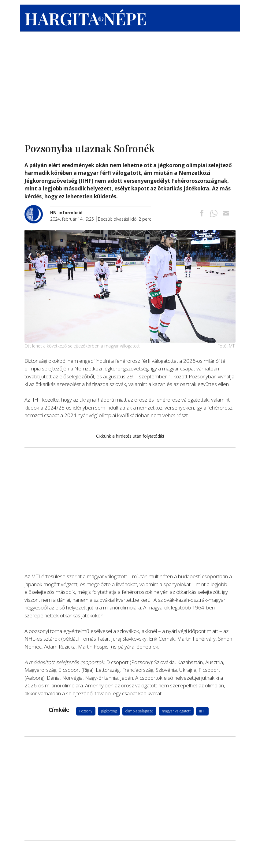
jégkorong (109, 711)
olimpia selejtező (139, 711)
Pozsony (86, 711)
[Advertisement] (130, 81)
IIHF (202, 711)
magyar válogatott (176, 711)
